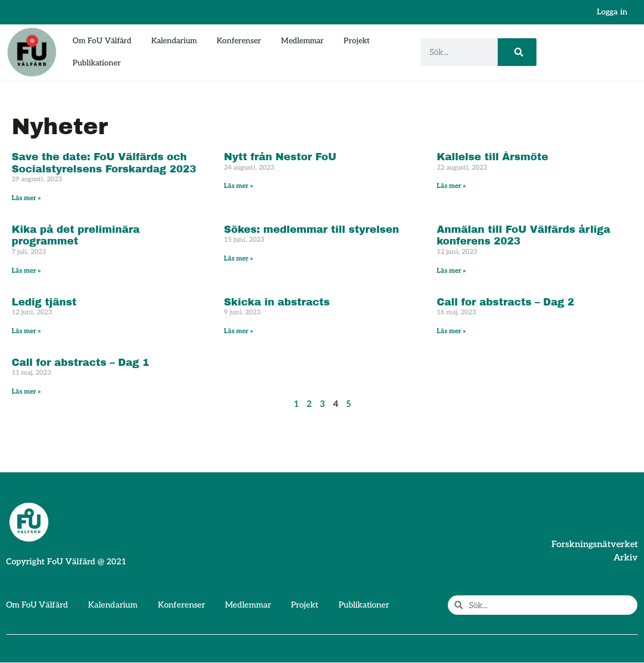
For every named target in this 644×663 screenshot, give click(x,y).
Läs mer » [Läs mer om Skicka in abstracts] (239, 331)
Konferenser (239, 41)
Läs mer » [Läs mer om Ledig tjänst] (26, 331)
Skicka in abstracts (277, 302)
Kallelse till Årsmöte (492, 157)
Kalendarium (174, 41)
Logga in (612, 12)
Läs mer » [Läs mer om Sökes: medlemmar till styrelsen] (239, 259)
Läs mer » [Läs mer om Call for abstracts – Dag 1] (26, 392)
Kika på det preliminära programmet (76, 236)
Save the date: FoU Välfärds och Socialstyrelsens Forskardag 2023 (104, 163)
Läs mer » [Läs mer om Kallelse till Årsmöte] (451, 186)
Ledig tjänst (44, 302)
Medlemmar (302, 41)
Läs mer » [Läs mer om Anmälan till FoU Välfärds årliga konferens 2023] (451, 271)
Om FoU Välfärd (102, 41)
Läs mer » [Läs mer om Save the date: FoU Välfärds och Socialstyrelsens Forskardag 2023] (26, 198)
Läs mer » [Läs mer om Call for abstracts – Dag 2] (451, 331)
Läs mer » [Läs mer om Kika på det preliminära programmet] (26, 271)
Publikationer (97, 63)
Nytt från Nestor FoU (280, 157)
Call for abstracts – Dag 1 (80, 363)
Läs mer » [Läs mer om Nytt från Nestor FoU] (239, 186)
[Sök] (517, 52)
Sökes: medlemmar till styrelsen (311, 229)
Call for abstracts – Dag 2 (505, 302)
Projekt (357, 41)
